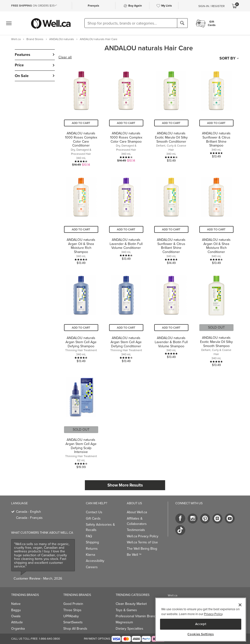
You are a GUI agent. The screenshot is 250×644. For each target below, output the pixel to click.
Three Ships (72, 610)
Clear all (65, 57)
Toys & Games (126, 610)
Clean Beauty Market (131, 604)
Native (16, 604)
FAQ (89, 536)
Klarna (90, 555)
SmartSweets (73, 622)
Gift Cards (93, 518)
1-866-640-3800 (49, 639)
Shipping (92, 542)
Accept (201, 624)
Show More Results (125, 485)
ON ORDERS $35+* (34, 6)
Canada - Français (29, 518)
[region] (201, 620)
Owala (16, 616)
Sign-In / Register (211, 6)
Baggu (16, 610)
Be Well (134, 555)
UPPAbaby (71, 616)
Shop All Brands (75, 629)
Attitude (17, 622)
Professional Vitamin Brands (137, 616)
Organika (18, 629)
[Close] (240, 605)
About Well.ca (137, 512)
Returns (92, 549)
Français (93, 6)
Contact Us (94, 512)
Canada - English (28, 512)
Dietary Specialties (129, 629)
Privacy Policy (213, 614)
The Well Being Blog (142, 549)
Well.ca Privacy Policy (143, 536)
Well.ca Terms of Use (142, 542)
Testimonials (136, 530)
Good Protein (73, 604)
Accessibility (95, 561)
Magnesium (124, 622)
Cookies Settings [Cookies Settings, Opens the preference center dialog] (201, 634)
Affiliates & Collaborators (137, 521)
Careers (92, 567)
